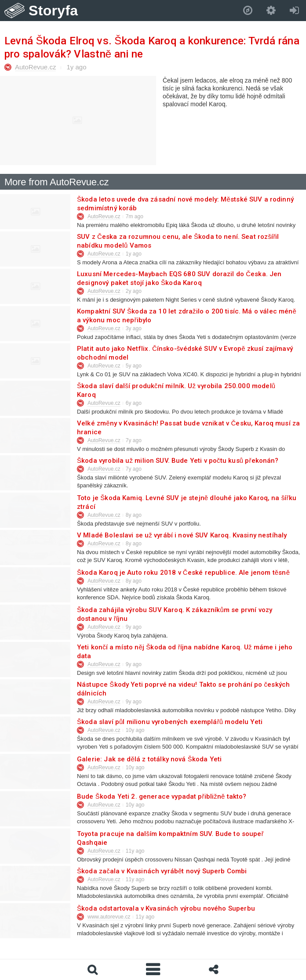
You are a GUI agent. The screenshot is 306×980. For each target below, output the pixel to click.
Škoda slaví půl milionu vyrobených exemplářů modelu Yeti (169, 722)
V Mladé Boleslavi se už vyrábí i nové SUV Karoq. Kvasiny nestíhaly (182, 535)
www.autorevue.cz (109, 917)
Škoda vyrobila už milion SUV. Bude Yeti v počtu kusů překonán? (177, 461)
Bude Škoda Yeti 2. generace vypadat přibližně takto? (161, 796)
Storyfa (53, 11)
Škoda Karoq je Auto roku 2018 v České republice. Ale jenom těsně (183, 573)
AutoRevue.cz (35, 67)
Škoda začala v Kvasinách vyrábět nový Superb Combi (162, 871)
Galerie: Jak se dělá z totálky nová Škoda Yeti (149, 759)
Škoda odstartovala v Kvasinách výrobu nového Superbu (166, 908)
